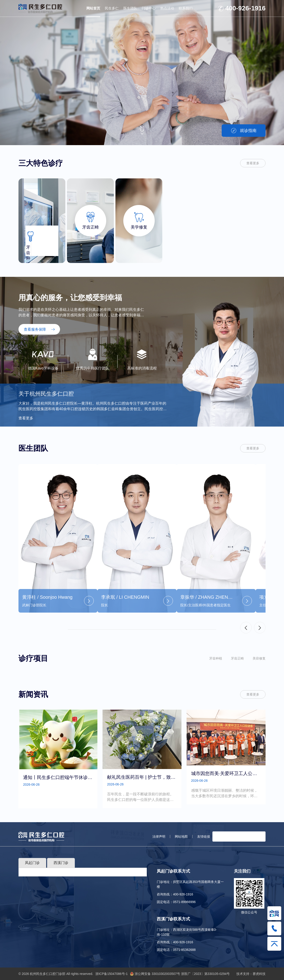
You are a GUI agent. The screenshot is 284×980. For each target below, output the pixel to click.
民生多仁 (112, 8)
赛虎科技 (259, 974)
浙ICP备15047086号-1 (112, 974)
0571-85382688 (184, 950)
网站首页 (93, 8)
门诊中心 (149, 8)
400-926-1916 (245, 8)
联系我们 (186, 8)
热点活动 (167, 8)
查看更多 (253, 163)
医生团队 (130, 8)
